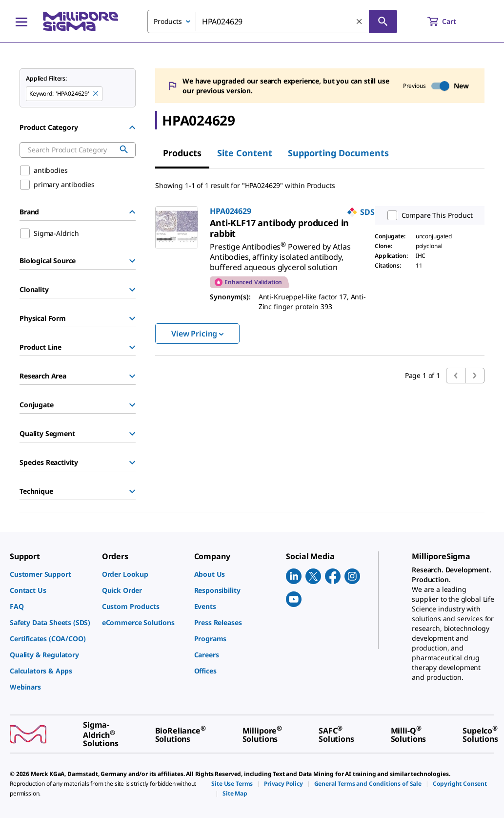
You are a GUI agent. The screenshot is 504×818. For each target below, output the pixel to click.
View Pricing (197, 334)
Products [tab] (182, 153)
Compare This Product (428, 215)
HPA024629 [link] (231, 211)
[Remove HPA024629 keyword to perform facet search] (96, 94)
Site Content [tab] (245, 153)
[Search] (383, 21)
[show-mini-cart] (451, 21)
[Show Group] (132, 261)
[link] (279, 228)
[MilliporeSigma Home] (81, 21)
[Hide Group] (132, 127)
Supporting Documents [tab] (338, 153)
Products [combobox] (168, 21)
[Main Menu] (21, 21)
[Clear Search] (360, 22)
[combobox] (272, 21)
